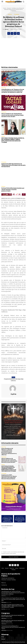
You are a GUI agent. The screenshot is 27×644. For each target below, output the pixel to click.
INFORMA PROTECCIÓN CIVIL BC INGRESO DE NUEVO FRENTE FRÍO (13, 616)
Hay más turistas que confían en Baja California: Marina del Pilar (20, 520)
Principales (17, 14)
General (9, 8)
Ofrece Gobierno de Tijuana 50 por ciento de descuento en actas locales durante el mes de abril (13, 115)
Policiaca (3, 186)
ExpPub (6, 29)
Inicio (5, 8)
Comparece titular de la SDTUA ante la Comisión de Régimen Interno (7, 520)
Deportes (4, 88)
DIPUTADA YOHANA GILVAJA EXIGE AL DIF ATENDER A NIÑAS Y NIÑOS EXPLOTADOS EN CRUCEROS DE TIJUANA (13, 140)
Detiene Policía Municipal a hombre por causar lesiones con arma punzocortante (13, 190)
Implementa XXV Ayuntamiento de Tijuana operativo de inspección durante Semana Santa (13, 165)
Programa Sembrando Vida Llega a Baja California (14, 380)
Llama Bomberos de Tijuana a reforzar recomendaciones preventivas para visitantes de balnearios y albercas (13, 91)
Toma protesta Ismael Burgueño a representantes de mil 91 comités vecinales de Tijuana (13, 627)
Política (3, 136)
